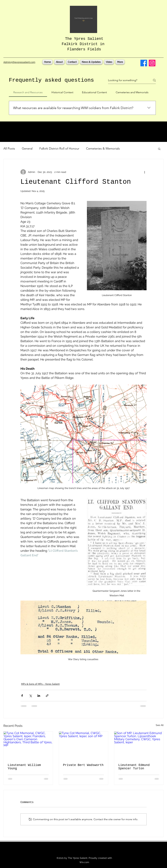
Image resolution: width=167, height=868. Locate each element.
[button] (159, 149)
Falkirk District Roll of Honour (59, 149)
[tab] (28, 92)
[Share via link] (47, 696)
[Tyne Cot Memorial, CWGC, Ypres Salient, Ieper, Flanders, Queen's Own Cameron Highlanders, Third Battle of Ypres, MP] (28, 745)
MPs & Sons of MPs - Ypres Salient (40, 684)
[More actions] (145, 172)
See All (160, 725)
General (27, 149)
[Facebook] (144, 63)
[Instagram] (152, 63)
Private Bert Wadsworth (83, 765)
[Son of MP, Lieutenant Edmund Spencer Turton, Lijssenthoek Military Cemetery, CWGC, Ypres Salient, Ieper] (139, 745)
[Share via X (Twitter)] (30, 696)
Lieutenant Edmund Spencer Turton (134, 767)
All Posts (9, 149)
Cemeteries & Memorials (103, 149)
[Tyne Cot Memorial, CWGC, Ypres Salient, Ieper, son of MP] (84, 745)
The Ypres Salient (84, 39)
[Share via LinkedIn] (39, 696)
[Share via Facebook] (22, 696)
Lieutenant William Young (24, 767)
